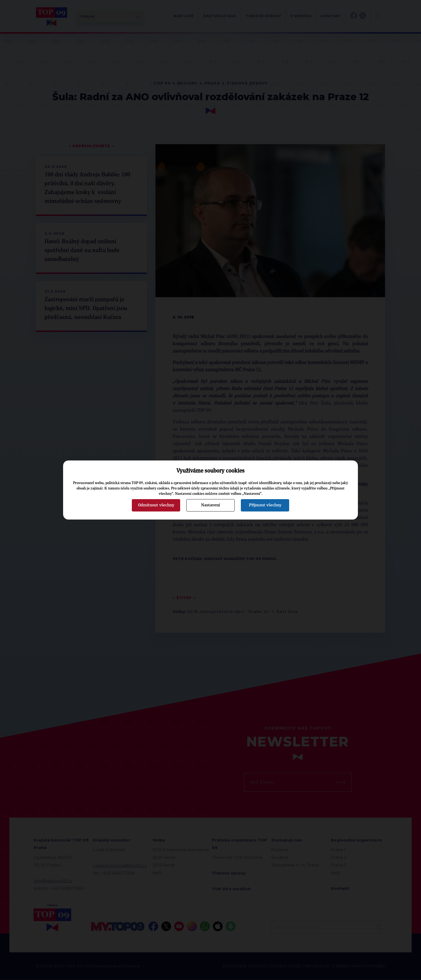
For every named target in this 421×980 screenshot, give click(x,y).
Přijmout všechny (265, 505)
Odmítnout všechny (156, 505)
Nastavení (210, 505)
